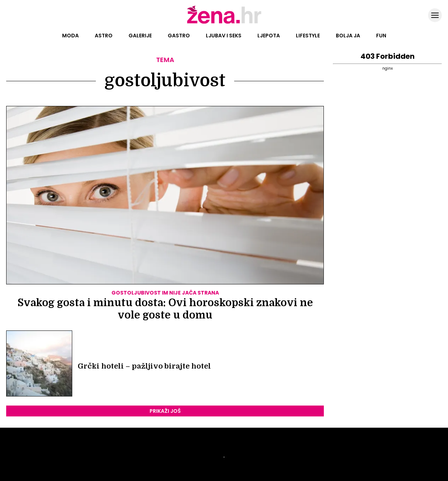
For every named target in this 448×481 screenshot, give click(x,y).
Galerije (140, 36)
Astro (104, 36)
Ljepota (269, 36)
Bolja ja (348, 36)
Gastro (179, 36)
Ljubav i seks (224, 36)
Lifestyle (308, 36)
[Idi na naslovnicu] (224, 23)
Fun (381, 36)
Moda (70, 36)
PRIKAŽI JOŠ (165, 411)
